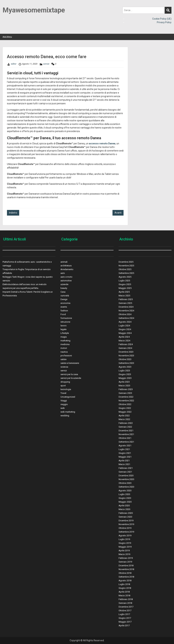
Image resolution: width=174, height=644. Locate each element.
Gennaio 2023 (125, 393)
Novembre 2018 (126, 569)
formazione (66, 318)
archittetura (66, 266)
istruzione (65, 322)
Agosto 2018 (125, 581)
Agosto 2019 (125, 536)
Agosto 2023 (125, 367)
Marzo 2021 (124, 464)
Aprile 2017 (124, 626)
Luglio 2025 (124, 281)
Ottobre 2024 (125, 314)
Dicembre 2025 (126, 262)
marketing (65, 341)
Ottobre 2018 (125, 573)
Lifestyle (65, 333)
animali (64, 262)
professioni (66, 356)
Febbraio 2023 (126, 389)
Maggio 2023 (125, 378)
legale (63, 329)
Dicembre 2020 (126, 476)
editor (14, 64)
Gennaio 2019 (125, 562)
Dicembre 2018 (126, 566)
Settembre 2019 (126, 532)
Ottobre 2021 (125, 438)
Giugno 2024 (125, 329)
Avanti (118, 213)
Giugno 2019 (125, 543)
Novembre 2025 (126, 266)
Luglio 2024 (124, 326)
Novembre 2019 (126, 524)
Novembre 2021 (126, 434)
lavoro (64, 326)
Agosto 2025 (125, 277)
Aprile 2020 (124, 506)
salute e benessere (70, 363)
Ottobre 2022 (125, 404)
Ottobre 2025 (125, 269)
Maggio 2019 (125, 547)
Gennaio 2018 (125, 603)
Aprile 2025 (124, 292)
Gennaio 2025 (125, 303)
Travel (63, 393)
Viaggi (64, 401)
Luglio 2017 (124, 614)
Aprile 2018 (124, 592)
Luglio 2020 (124, 494)
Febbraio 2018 (126, 599)
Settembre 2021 (126, 442)
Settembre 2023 (126, 363)
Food (63, 314)
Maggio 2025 (125, 288)
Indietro (13, 213)
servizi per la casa (69, 374)
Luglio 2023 (124, 371)
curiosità (65, 296)
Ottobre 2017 (125, 611)
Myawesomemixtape (34, 10)
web (63, 408)
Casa (63, 292)
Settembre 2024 (126, 318)
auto (63, 273)
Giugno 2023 (125, 374)
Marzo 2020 (124, 509)
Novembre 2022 (126, 401)
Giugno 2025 (125, 284)
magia (64, 337)
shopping (65, 382)
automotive (66, 281)
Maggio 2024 (125, 333)
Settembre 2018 (126, 577)
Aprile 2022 (124, 416)
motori (64, 348)
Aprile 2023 (124, 382)
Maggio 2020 (125, 502)
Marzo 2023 (124, 386)
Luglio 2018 (124, 584)
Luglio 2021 (124, 449)
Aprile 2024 (124, 337)
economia (65, 303)
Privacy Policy (164, 22)
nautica (64, 352)
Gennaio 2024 (125, 348)
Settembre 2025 (126, 273)
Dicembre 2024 (126, 307)
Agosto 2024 (125, 322)
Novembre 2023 (126, 356)
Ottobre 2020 (125, 483)
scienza (64, 367)
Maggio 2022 (125, 412)
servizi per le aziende (71, 378)
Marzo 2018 (124, 596)
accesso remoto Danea (102, 143)
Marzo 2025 (124, 296)
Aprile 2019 (124, 551)
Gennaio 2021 (125, 472)
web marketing (68, 412)
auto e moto (66, 277)
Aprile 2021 (124, 461)
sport (63, 386)
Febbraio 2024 (126, 344)
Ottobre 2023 (125, 359)
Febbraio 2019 (126, 558)
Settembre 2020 (126, 487)
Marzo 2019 (124, 554)
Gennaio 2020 (125, 517)
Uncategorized (68, 397)
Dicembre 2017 (126, 607)
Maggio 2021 (125, 457)
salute (63, 359)
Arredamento (67, 269)
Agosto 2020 (125, 491)
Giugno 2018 (125, 588)
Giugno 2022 (125, 408)
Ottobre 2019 (125, 528)
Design (64, 299)
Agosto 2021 (125, 446)
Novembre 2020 (126, 479)
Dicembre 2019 (126, 521)
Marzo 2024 (124, 341)
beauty (64, 288)
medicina (65, 344)
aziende (64, 284)
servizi (46, 64)
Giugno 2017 (125, 618)
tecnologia (66, 389)
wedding (65, 416)
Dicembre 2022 (126, 397)
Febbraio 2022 (126, 423)
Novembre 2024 (126, 311)
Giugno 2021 (125, 453)
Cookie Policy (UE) (162, 19)
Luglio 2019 (124, 539)
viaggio (64, 404)
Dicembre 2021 (126, 431)
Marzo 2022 (124, 419)
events (64, 307)
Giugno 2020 (125, 498)
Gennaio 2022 (125, 427)
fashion (64, 311)
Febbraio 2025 (126, 299)
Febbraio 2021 (126, 468)
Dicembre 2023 (126, 352)
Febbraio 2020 (126, 513)
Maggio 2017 (125, 622)
